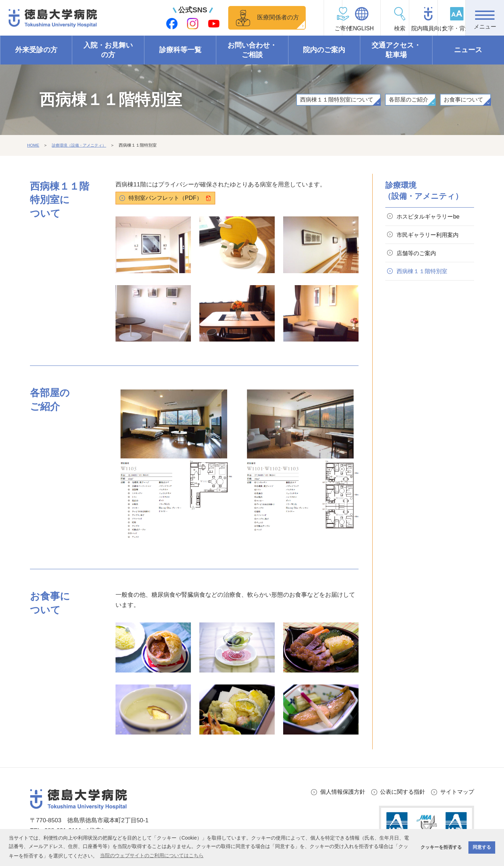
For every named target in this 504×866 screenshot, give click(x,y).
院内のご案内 (324, 50)
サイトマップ (456, 792)
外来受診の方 (36, 50)
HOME (33, 146)
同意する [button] (482, 847)
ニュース (468, 50)
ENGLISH (330, 28)
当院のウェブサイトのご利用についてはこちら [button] (152, 855)
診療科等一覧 (180, 50)
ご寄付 (291, 28)
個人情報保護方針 (336, 792)
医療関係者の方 (238, 17)
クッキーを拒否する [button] (441, 847)
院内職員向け (407, 28)
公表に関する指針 (399, 792)
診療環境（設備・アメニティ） (82, 146)
